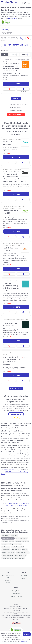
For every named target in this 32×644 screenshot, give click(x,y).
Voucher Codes (13, 18)
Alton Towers (6, 535)
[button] (26, 3)
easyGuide (5, 541)
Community (24, 578)
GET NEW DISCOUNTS (16, 115)
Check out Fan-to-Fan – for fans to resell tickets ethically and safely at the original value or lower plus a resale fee (15, 176)
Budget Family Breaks (16, 45)
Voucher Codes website (8, 470)
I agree (27, 634)
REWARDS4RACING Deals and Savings (10, 325)
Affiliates (8, 583)
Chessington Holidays (21, 538)
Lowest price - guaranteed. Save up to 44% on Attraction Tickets (11, 287)
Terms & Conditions (16, 596)
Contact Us (8, 580)
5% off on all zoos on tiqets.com (11, 143)
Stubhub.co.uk (6, 547)
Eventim (11, 541)
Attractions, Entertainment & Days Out (18, 139)
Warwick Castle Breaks (8, 553)
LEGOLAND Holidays (8, 544)
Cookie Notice (16, 593)
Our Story (24, 576)
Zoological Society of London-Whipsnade (13, 244)
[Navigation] (29, 3)
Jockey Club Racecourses (9, 319)
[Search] (22, 3)
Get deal (16, 84)
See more (16, 98)
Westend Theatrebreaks (23, 553)
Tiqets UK (5, 139)
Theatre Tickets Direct (8, 353)
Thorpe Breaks (6, 550)
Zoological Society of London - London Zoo (13, 206)
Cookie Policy (24, 642)
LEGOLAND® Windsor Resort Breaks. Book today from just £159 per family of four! (11, 67)
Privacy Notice (16, 591)
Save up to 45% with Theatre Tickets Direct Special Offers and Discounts (11, 361)
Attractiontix (6, 281)
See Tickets (5, 169)
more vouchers (16, 389)
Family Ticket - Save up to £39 (10, 212)
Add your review (16, 414)
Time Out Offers (16, 550)
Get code (16, 157)
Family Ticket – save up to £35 (10, 249)
